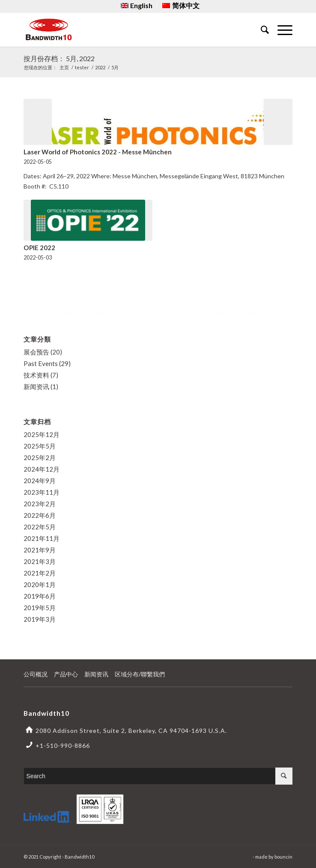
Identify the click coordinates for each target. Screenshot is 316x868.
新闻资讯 (36, 387)
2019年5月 (40, 608)
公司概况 (36, 674)
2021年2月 (40, 573)
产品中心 (66, 674)
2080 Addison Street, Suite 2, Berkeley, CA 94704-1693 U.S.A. (131, 731)
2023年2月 (40, 504)
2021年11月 (42, 538)
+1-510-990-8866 (63, 745)
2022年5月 (40, 527)
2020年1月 (40, 585)
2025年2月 (40, 458)
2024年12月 (42, 469)
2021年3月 (40, 561)
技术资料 (36, 375)
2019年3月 (40, 619)
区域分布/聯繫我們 (140, 674)
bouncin (283, 857)
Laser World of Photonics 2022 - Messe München (98, 152)
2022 (100, 67)
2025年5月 (40, 446)
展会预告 (36, 352)
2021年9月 (40, 550)
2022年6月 (40, 515)
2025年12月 (42, 434)
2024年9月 (40, 481)
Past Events (41, 363)
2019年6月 (40, 596)
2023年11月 (42, 492)
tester (82, 67)
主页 (64, 67)
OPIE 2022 (39, 248)
